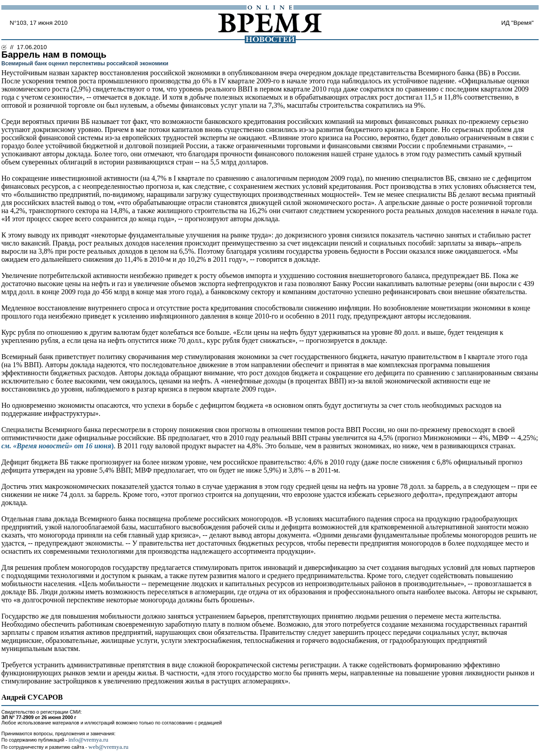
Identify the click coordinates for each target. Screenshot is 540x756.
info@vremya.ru (88, 740)
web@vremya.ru (108, 747)
